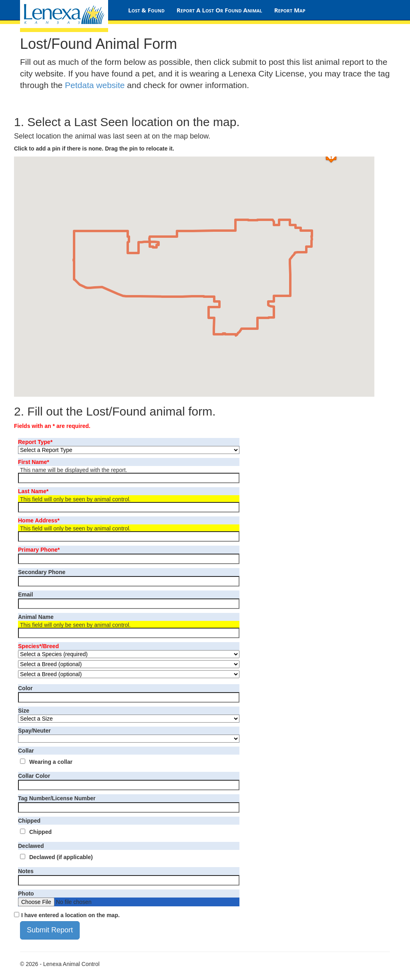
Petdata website (95, 85)
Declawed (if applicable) (61, 857)
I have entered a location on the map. (70, 915)
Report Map (290, 10)
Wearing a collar (51, 762)
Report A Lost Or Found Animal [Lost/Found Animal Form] (219, 10)
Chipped (40, 832)
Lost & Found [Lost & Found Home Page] (146, 10)
